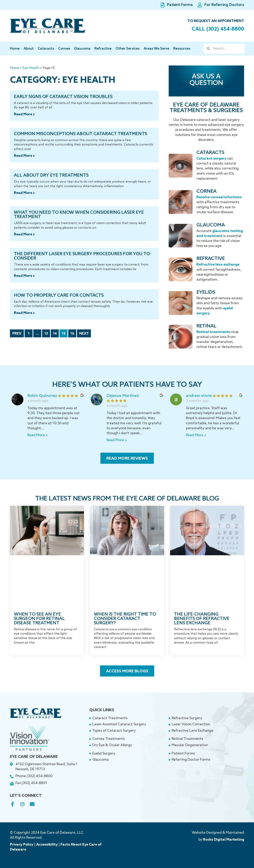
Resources (182, 49)
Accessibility (47, 845)
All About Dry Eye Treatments (51, 175)
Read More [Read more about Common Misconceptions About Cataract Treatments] (23, 156)
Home (15, 49)
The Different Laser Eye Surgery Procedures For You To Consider (82, 256)
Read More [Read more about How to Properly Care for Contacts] (23, 313)
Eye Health (31, 68)
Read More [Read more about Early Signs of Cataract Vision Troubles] (23, 114)
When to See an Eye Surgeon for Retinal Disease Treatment (39, 619)
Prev (17, 334)
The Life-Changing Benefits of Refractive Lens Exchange (202, 619)
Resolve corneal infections (219, 197)
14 (56, 333)
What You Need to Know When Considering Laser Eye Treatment (79, 215)
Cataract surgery (211, 159)
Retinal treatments (213, 332)
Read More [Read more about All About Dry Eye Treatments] (23, 193)
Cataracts (46, 49)
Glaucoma (82, 49)
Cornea (64, 49)
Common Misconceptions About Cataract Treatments (80, 134)
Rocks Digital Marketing (224, 840)
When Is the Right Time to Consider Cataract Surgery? (125, 619)
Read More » (38, 435)
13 (47, 333)
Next (84, 334)
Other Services (128, 49)
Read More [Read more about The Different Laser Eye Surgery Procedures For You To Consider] (23, 276)
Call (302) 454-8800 (216, 29)
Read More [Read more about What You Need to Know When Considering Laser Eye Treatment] (23, 234)
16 (73, 333)
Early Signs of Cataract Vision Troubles (63, 97)
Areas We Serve (156, 49)
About (29, 49)
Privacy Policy (22, 845)
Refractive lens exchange (218, 265)
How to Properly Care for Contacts (59, 295)
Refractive (103, 49)
